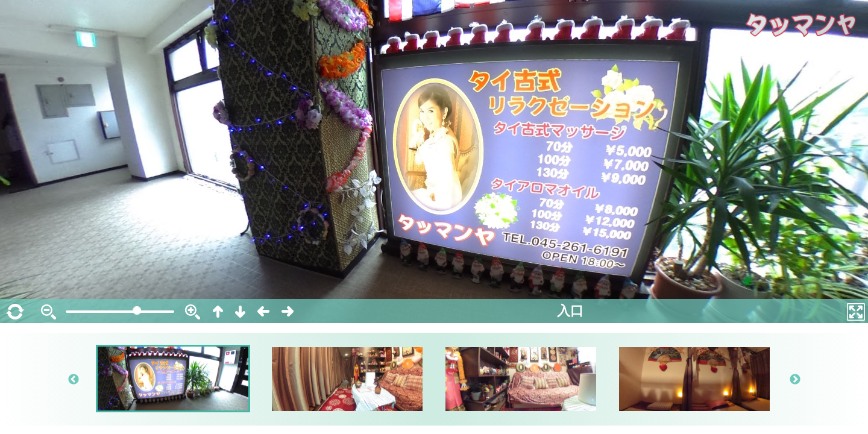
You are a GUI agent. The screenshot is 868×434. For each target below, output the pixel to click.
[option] (174, 379)
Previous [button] (73, 379)
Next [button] (795, 379)
